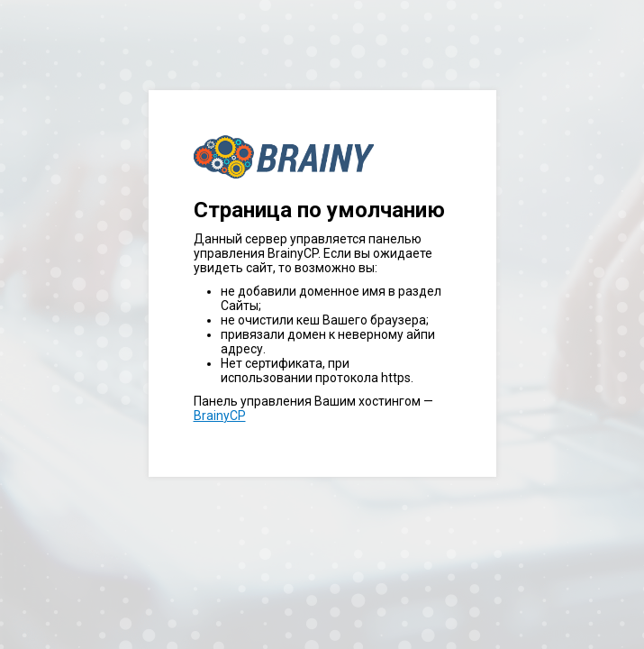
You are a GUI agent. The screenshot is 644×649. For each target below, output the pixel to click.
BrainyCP (220, 416)
